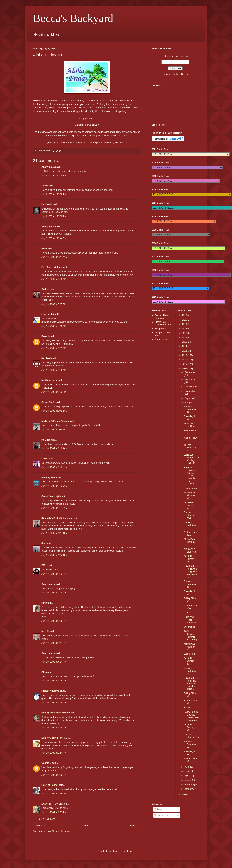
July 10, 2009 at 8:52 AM (54, 392)
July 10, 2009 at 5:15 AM (54, 304)
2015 (185, 342)
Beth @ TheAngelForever (55, 713)
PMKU (45, 565)
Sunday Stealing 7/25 (189, 515)
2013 (185, 351)
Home (87, 826)
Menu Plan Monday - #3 (190, 495)
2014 (185, 346)
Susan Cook (48, 402)
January (189, 789)
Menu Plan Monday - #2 (190, 542)
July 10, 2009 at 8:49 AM (54, 370)
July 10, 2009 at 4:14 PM (54, 662)
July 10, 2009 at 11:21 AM (54, 467)
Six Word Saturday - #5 (191, 671)
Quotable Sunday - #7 (190, 661)
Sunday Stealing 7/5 (191, 736)
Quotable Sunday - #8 (190, 559)
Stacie (45, 186)
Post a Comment (46, 819)
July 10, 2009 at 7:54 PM (54, 753)
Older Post (134, 826)
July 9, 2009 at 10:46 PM (54, 175)
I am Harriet (48, 314)
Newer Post (40, 826)
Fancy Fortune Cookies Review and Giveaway (191, 716)
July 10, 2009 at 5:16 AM (54, 326)
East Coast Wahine (52, 267)
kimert (45, 459)
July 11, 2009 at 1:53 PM (54, 812)
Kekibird (46, 358)
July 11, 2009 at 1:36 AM (54, 794)
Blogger (129, 851)
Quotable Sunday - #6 (190, 727)
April (187, 776)
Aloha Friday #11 (190, 533)
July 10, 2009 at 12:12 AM (54, 257)
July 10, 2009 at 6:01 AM (54, 348)
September (190, 391)
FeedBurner (182, 74)
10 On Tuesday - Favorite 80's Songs (191, 635)
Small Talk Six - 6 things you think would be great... (191, 683)
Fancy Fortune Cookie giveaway (88, 142)
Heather (46, 440)
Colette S (46, 763)
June (187, 767)
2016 (185, 338)
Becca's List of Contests (162, 317)
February (189, 785)
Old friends (189, 627)
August (188, 398)
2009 (185, 369)
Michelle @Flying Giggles (55, 421)
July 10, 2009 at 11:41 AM (54, 508)
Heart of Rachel (50, 785)
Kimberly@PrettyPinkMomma (57, 518)
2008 (185, 795)
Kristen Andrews (50, 691)
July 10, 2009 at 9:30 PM (54, 775)
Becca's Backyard (73, 18)
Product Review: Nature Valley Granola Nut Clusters (189, 476)
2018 (185, 329)
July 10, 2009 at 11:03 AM (54, 448)
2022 (185, 315)
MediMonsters (49, 380)
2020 (185, 320)
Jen (43, 543)
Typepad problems (190, 425)
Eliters (187, 708)
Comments (161, 815)
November (190, 380)
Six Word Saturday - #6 (191, 584)
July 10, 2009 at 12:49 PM (55, 555)
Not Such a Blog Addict (191, 550)
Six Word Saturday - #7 (191, 525)
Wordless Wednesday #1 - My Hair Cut (191, 459)
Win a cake (189, 654)
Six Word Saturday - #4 (191, 744)
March (188, 780)
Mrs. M (45, 631)
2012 (185, 355)
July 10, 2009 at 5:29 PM (54, 703)
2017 (185, 333)
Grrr (186, 613)
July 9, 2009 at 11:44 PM (54, 238)
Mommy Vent (48, 477)
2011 (185, 360)
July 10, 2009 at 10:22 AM (54, 411)
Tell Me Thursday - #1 (191, 448)
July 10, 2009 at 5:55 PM (54, 728)
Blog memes (190, 488)
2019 (185, 324)
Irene (44, 248)
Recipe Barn (161, 329)
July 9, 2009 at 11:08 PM (54, 194)
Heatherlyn (47, 204)
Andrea (45, 289)
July (187, 403)
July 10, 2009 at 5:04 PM (54, 681)
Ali (43, 672)
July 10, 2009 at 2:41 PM (54, 643)
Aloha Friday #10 (190, 607)
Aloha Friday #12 (190, 439)
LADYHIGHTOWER (52, 804)
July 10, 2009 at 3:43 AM (54, 279)
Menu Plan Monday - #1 (190, 647)
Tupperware (161, 339)
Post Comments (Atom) (59, 831)
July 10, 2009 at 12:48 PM (55, 533)
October (189, 387)
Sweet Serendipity (51, 496)
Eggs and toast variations (190, 620)
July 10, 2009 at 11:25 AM (54, 486)
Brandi (45, 336)
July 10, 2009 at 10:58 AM (54, 430)
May (187, 771)
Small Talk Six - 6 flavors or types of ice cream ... (191, 571)
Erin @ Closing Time (53, 738)
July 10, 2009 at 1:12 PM (54, 574)
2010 (185, 364)
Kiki (44, 603)
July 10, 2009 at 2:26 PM (54, 621)
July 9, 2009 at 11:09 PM (54, 216)
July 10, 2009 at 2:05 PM (54, 593)
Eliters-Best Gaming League (163, 323)
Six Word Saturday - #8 (191, 409)
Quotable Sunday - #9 (190, 505)
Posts (158, 809)
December (190, 372)
